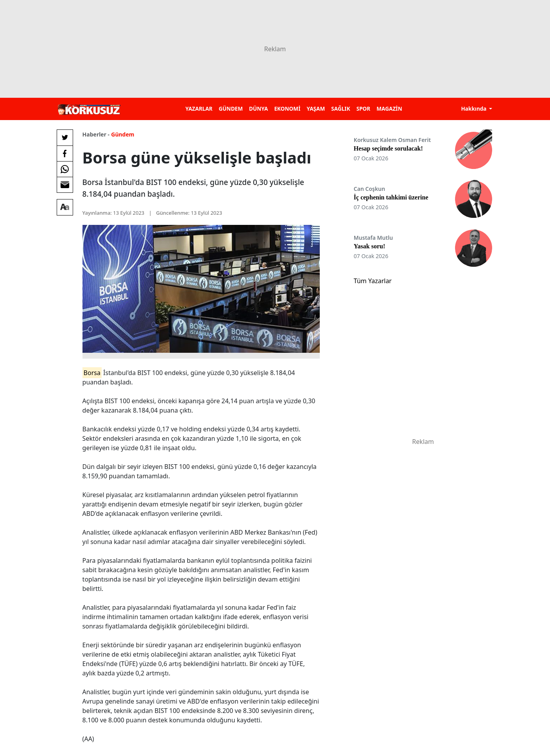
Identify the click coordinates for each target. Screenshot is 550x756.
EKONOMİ (287, 109)
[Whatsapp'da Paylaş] (65, 169)
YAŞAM (316, 109)
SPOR (364, 109)
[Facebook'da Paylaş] (65, 153)
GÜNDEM (231, 109)
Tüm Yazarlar (373, 281)
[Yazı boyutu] (65, 207)
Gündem (123, 134)
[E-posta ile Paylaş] (65, 185)
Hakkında (474, 109)
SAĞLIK (340, 109)
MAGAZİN (389, 109)
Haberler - (96, 134)
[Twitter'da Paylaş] (65, 138)
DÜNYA (258, 109)
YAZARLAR (199, 109)
